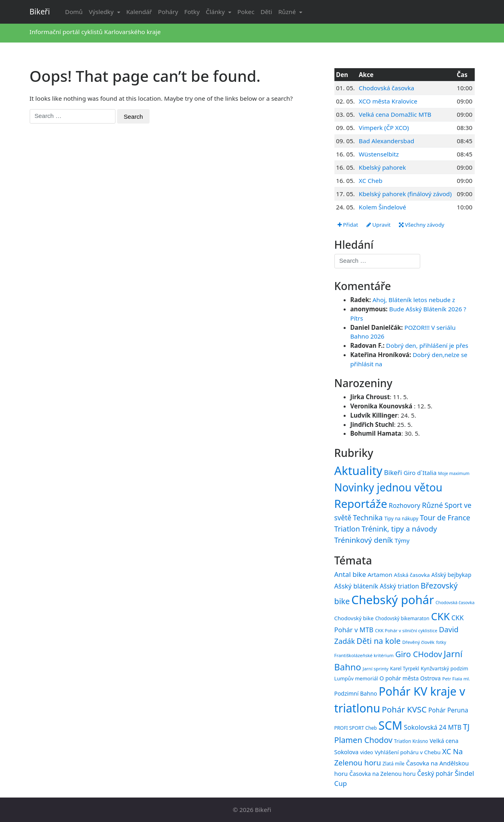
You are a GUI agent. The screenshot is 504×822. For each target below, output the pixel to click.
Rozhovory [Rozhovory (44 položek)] (405, 505)
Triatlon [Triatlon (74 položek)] (347, 529)
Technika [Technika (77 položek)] (368, 518)
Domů (74, 12)
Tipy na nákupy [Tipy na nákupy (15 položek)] (401, 519)
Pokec (246, 12)
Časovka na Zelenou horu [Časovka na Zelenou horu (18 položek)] (382, 774)
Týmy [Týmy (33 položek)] (402, 540)
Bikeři (40, 12)
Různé (288, 12)
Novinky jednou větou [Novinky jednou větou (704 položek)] (389, 487)
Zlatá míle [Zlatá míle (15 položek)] (394, 763)
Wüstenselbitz (379, 154)
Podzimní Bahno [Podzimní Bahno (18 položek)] (356, 693)
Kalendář (139, 12)
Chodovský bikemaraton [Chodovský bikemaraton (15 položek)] (402, 618)
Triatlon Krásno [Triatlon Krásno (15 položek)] (411, 741)
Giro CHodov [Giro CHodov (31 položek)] (419, 654)
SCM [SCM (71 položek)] (391, 725)
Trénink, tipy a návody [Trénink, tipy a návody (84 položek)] (399, 529)
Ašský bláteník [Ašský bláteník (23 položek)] (356, 586)
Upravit (379, 225)
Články (216, 12)
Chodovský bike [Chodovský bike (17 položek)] (354, 618)
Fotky (192, 12)
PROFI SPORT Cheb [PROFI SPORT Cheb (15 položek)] (356, 728)
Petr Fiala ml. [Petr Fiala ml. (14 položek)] (456, 679)
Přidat (348, 225)
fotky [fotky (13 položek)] (441, 642)
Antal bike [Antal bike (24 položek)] (350, 574)
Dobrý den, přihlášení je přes (427, 345)
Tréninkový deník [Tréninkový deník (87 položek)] (364, 540)
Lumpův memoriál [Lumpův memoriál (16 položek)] (356, 678)
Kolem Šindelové (383, 207)
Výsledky (102, 12)
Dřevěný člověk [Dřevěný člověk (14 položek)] (418, 642)
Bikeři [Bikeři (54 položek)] (393, 472)
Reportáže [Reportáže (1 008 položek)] (361, 503)
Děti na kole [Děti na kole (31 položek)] (379, 641)
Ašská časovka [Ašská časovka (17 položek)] (412, 575)
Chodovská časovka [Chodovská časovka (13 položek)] (455, 603)
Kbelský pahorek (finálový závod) (405, 194)
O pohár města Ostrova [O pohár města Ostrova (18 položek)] (410, 678)
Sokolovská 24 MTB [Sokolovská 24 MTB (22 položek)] (433, 727)
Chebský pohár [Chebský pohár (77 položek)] (393, 600)
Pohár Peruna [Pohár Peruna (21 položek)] (448, 710)
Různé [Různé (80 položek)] (432, 505)
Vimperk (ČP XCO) (384, 128)
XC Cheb (371, 181)
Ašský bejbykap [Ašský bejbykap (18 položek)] (451, 575)
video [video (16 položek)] (366, 752)
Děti (266, 12)
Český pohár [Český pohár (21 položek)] (435, 773)
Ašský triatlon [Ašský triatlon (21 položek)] (399, 586)
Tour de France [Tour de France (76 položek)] (445, 518)
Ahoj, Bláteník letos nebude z (414, 300)
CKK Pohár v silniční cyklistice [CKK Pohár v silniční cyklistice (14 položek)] (406, 630)
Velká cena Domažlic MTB (395, 114)
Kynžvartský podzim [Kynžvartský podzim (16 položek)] (444, 668)
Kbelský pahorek (382, 167)
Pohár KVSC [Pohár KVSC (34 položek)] (404, 709)
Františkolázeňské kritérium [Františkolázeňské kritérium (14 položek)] (364, 655)
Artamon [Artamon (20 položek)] (380, 574)
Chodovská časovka (387, 88)
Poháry (168, 12)
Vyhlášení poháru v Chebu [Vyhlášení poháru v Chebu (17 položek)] (407, 752)
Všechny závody (422, 225)
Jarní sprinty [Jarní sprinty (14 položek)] (376, 669)
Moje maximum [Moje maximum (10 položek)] (454, 473)
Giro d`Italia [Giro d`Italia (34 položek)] (420, 473)
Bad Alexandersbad (387, 141)
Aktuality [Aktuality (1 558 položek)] (358, 471)
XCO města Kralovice (388, 101)
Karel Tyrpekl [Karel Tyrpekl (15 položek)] (405, 668)
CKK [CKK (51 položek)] (440, 616)
